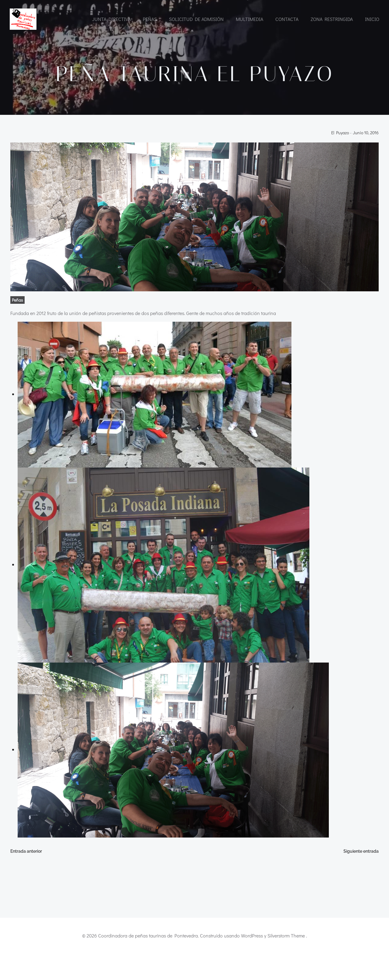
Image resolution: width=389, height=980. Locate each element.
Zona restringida (332, 19)
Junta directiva (111, 19)
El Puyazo (341, 158)
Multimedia (250, 19)
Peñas (150, 19)
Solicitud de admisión (196, 19)
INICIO (372, 19)
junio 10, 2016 (366, 158)
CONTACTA (287, 19)
